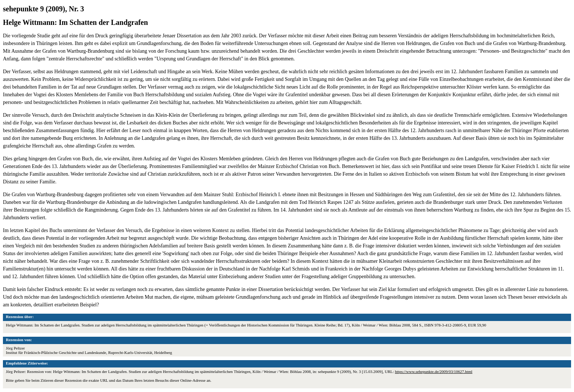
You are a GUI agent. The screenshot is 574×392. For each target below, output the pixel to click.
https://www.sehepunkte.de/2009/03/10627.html (434, 372)
